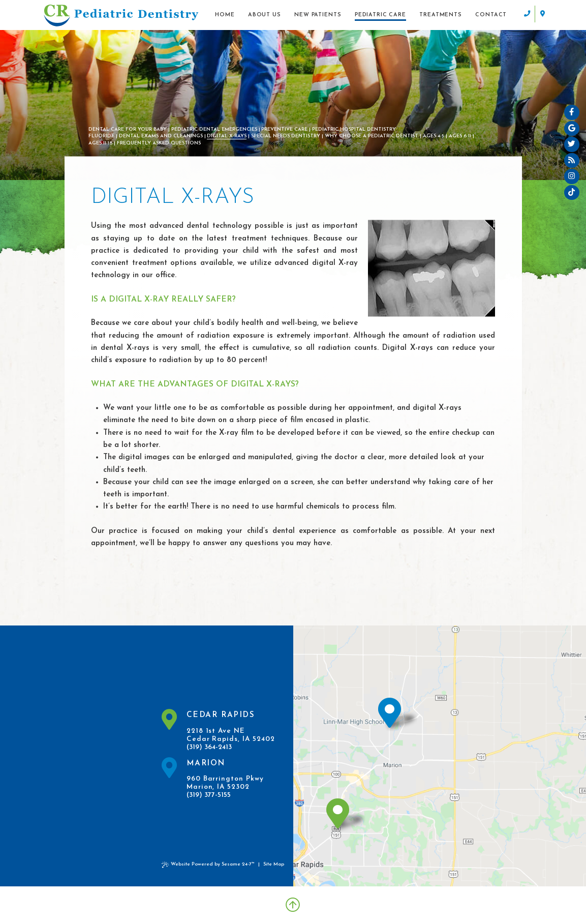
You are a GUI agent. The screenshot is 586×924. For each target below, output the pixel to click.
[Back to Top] (293, 906)
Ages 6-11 (460, 136)
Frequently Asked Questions (159, 143)
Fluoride (101, 136)
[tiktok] (572, 193)
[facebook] (572, 112)
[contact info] (534, 14)
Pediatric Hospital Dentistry (354, 129)
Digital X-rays (227, 136)
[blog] (572, 161)
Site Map (274, 864)
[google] (572, 129)
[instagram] (572, 177)
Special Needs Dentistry (286, 136)
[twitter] (572, 145)
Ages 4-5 (434, 136)
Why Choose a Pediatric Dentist (372, 136)
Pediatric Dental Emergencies (214, 129)
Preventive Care (284, 129)
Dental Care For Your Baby (128, 129)
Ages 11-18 (100, 143)
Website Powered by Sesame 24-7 (208, 865)
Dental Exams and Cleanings (161, 136)
